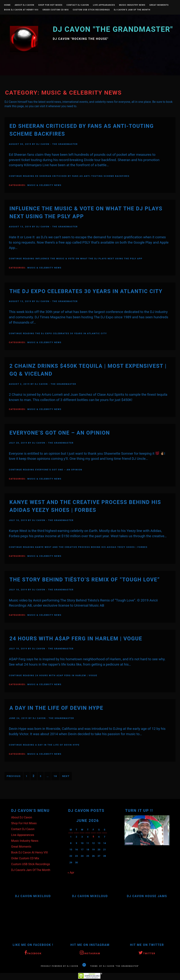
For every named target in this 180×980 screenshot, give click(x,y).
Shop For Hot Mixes (50, 5)
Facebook (33, 953)
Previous (14, 776)
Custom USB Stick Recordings (91, 10)
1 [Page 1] (27, 776)
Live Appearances (104, 5)
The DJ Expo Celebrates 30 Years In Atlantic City (86, 291)
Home (7, 5)
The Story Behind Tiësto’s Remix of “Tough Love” (85, 580)
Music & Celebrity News (44, 185)
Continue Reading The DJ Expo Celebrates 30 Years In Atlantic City (58, 333)
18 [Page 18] (55, 776)
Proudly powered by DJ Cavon (60, 966)
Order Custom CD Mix (56, 10)
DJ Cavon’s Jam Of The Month (132, 10)
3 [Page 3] (41, 776)
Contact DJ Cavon (78, 5)
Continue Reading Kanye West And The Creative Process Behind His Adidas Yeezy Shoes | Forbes (78, 547)
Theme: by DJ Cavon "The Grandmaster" (115, 966)
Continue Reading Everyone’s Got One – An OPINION (46, 470)
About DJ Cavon (24, 5)
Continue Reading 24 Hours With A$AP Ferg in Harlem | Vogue (53, 675)
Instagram (90, 953)
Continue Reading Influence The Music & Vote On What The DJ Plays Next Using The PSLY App (76, 259)
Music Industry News (132, 5)
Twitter (147, 953)
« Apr (71, 872)
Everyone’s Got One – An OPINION (60, 433)
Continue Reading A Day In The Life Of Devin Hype (44, 745)
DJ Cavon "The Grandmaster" (113, 29)
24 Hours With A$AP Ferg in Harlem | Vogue (76, 639)
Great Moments (159, 5)
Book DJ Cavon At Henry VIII (21, 10)
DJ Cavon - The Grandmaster (57, 144)
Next (66, 776)
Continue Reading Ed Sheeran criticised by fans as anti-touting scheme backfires (69, 176)
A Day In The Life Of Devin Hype (56, 708)
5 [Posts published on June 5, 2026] (93, 837)
